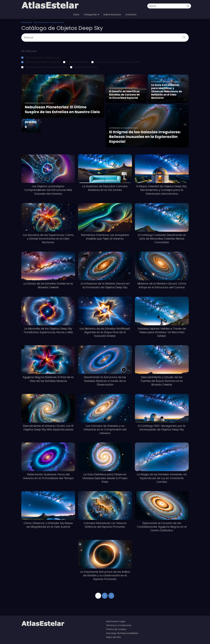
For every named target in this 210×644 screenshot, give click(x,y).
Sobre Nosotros (112, 15)
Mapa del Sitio (114, 637)
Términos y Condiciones (119, 625)
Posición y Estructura (84, 67)
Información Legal (116, 621)
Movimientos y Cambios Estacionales (44, 67)
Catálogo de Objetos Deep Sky (41, 62)
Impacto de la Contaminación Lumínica (116, 62)
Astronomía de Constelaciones (41, 58)
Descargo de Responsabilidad (122, 633)
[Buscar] (188, 6)
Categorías (90, 15)
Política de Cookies (116, 629)
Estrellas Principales (76, 62)
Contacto (131, 15)
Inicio (76, 15)
